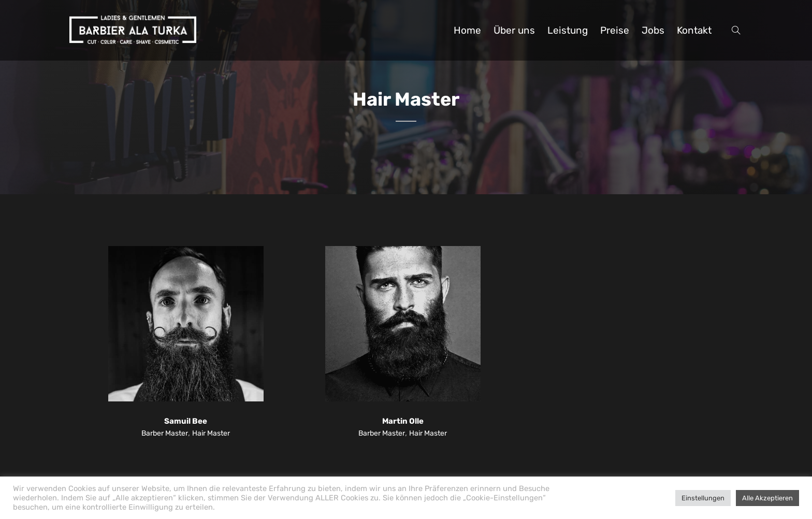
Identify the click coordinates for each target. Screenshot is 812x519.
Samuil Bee (186, 421)
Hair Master (211, 433)
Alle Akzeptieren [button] (767, 498)
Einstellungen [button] (703, 498)
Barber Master (165, 433)
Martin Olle (403, 421)
